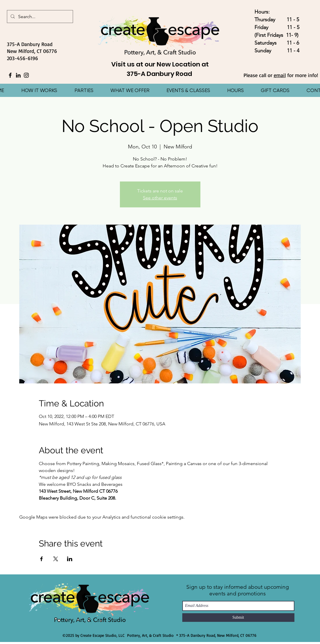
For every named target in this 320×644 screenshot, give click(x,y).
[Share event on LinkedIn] (70, 559)
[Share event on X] (56, 559)
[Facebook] (10, 75)
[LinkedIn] (18, 75)
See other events (160, 198)
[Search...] (39, 17)
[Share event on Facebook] (42, 559)
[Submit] (238, 618)
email (280, 75)
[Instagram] (26, 75)
